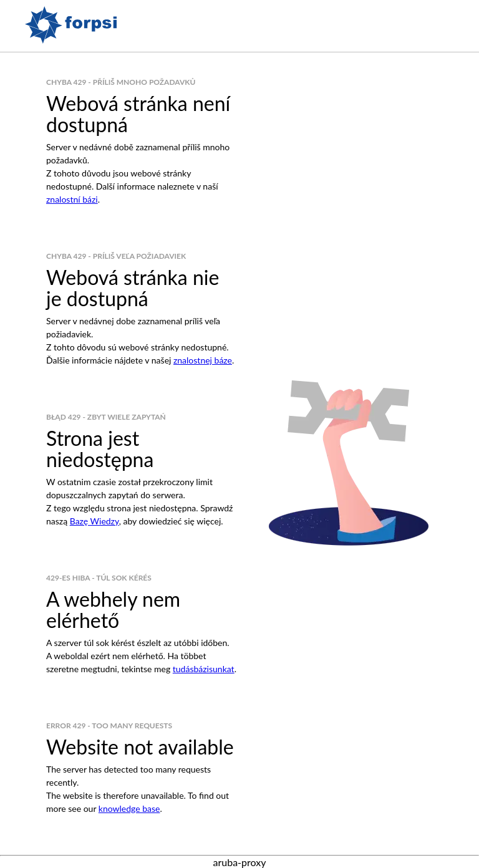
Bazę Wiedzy (94, 521)
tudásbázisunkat (204, 669)
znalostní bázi (72, 199)
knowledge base (129, 808)
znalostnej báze (203, 360)
